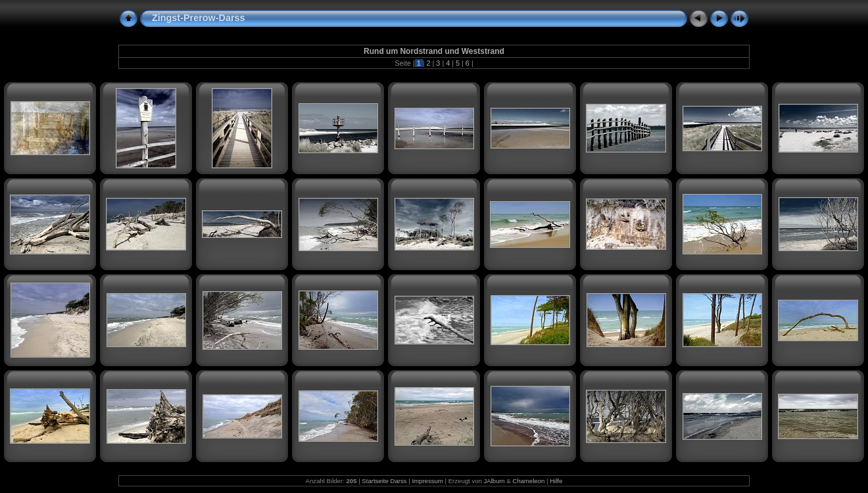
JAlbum (494, 481)
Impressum (427, 481)
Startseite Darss (384, 481)
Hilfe (556, 481)
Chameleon (528, 481)
